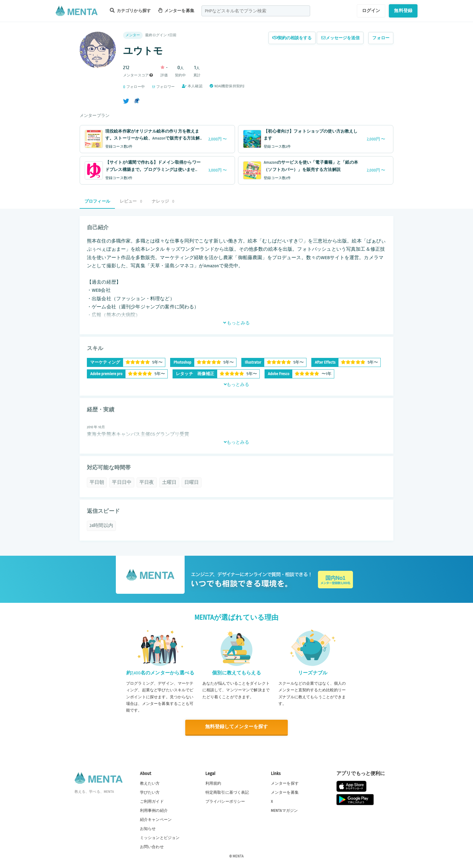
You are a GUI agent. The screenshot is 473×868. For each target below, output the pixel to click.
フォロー (381, 38)
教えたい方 (150, 783)
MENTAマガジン (284, 810)
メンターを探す (285, 783)
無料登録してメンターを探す (237, 727)
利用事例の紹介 (154, 810)
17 (154, 87)
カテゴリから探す (130, 10)
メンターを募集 (176, 10)
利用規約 (213, 783)
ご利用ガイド (152, 801)
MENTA (238, 856)
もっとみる (237, 323)
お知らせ (148, 828)
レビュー (131, 201)
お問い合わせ (152, 847)
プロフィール (97, 201)
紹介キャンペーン (156, 819)
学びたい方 (150, 792)
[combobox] (256, 11)
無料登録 (403, 11)
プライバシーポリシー (225, 801)
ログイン (371, 11)
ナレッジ (163, 201)
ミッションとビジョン (160, 837)
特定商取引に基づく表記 (227, 792)
